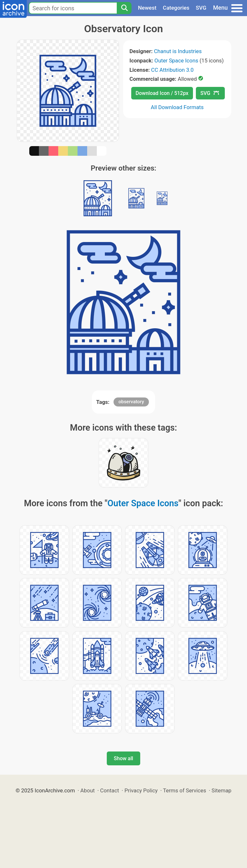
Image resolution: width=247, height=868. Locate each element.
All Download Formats (177, 107)
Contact (110, 790)
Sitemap (222, 790)
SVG (201, 8)
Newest (147, 8)
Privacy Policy (141, 790)
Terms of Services (185, 790)
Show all (123, 758)
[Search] (124, 8)
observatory (131, 402)
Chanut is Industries (178, 51)
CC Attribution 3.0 (172, 70)
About (88, 790)
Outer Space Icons (176, 61)
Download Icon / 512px (162, 93)
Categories (176, 8)
